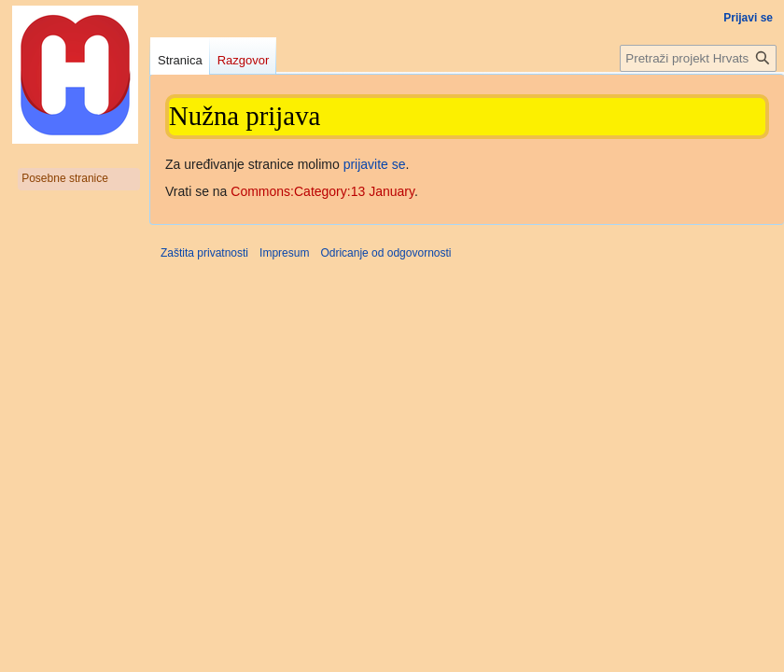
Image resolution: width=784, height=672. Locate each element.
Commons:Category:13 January (322, 191)
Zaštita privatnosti (204, 253)
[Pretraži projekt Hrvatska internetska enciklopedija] (698, 58)
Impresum (284, 253)
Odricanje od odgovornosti (385, 253)
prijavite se (375, 164)
